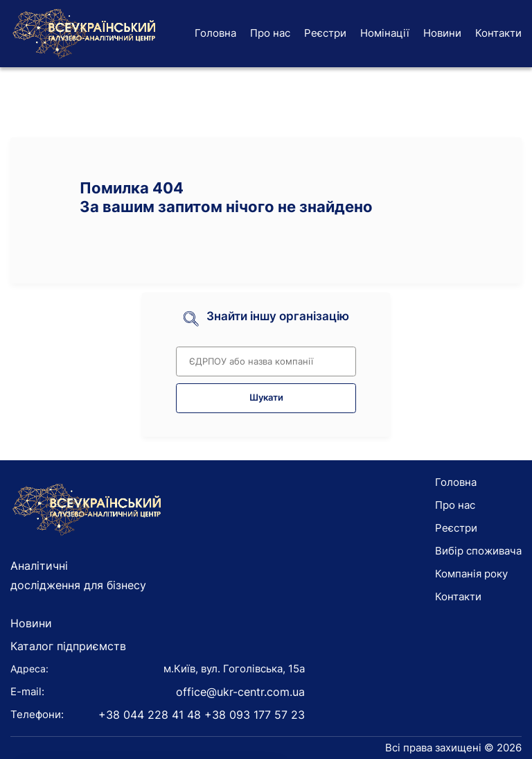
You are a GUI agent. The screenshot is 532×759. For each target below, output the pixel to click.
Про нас (270, 33)
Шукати (266, 398)
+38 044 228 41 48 (150, 715)
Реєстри (325, 33)
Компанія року (471, 574)
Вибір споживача (478, 551)
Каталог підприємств (68, 646)
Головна (215, 33)
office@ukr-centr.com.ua (240, 692)
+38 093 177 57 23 (255, 715)
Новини (442, 33)
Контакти (498, 33)
